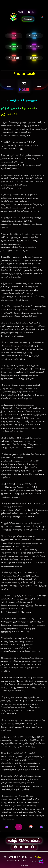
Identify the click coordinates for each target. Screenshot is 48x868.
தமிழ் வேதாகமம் (10, 109)
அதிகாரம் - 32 (9, 115)
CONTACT (34, 58)
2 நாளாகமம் (29, 109)
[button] (14, 17)
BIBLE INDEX (34, 36)
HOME (14, 36)
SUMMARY (14, 47)
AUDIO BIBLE (14, 58)
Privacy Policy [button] (24, 866)
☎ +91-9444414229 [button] (17, 861)
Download (28, 19)
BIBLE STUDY (34, 47)
